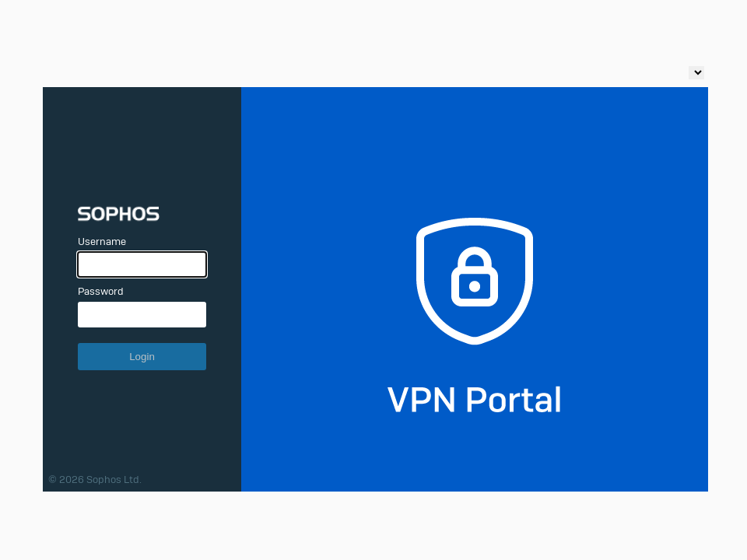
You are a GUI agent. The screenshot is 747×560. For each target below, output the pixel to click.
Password (101, 291)
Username (102, 241)
